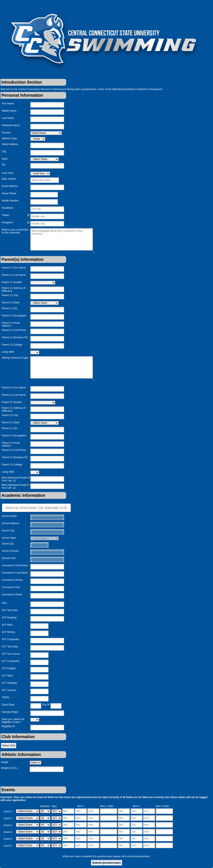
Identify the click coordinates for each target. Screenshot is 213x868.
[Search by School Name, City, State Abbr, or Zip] (36, 508)
